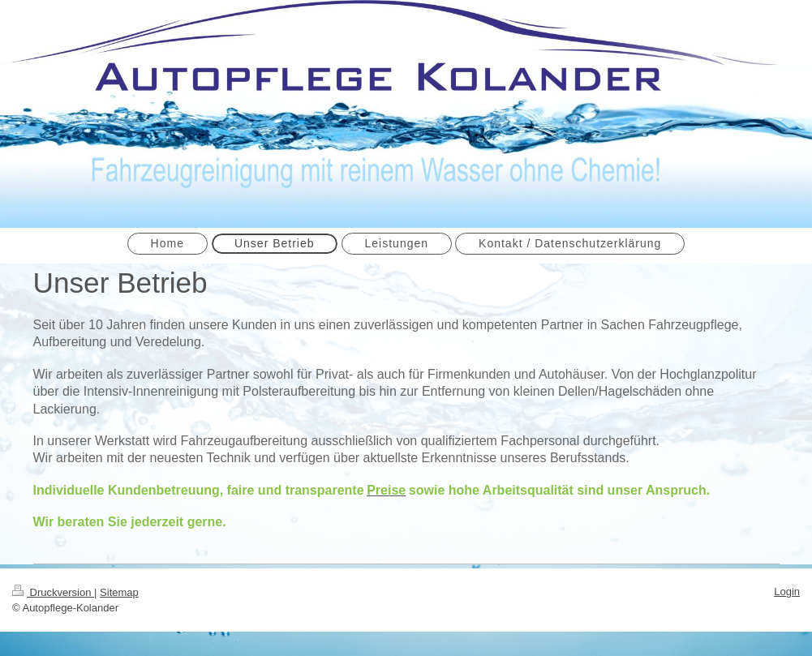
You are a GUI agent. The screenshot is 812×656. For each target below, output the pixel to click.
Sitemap (119, 592)
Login (787, 592)
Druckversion (53, 592)
